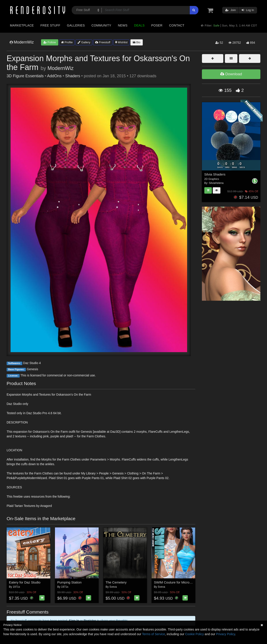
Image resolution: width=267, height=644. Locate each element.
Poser (157, 25)
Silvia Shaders (215, 174)
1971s (16, 587)
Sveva (113, 587)
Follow (50, 42)
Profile (67, 42)
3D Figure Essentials (25, 76)
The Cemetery (116, 582)
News (123, 25)
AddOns (54, 76)
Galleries (76, 25)
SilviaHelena (216, 183)
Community (102, 25)
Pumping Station (70, 582)
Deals (139, 25)
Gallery (84, 42)
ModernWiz (60, 68)
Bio (137, 42)
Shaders (73, 76)
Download (231, 74)
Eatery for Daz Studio (25, 582)
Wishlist (121, 42)
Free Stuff (50, 25)
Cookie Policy (195, 634)
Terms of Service (154, 634)
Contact (177, 25)
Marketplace (22, 25)
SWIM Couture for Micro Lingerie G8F (182, 582)
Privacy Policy (226, 634)
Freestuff (103, 42)
